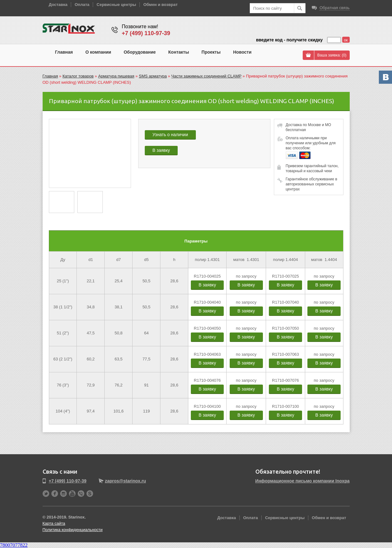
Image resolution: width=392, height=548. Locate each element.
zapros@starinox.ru (125, 481)
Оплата (82, 5)
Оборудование (140, 52)
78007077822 (14, 545)
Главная (64, 52)
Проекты (211, 52)
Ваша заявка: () (332, 55)
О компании (98, 52)
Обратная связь (335, 8)
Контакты (179, 52)
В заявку (161, 150)
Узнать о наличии (170, 135)
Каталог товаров (78, 76)
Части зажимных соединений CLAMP (206, 76)
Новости (242, 52)
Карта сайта (54, 523)
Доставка (58, 5)
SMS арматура (153, 76)
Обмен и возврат (160, 5)
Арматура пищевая (116, 76)
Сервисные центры (116, 5)
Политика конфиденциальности (73, 530)
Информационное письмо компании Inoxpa (303, 481)
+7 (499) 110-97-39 (146, 33)
